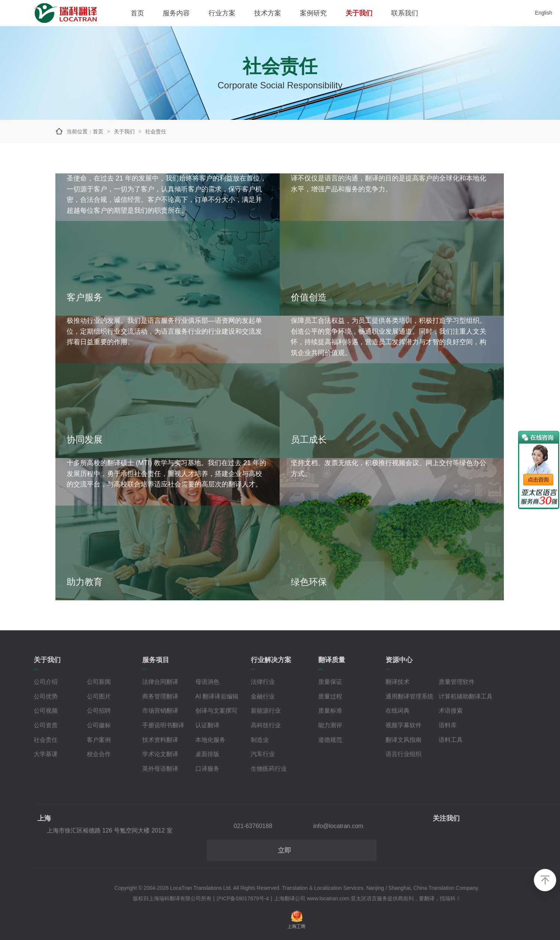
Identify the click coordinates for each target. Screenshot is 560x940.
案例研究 (313, 13)
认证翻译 (207, 725)
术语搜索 (451, 711)
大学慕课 (46, 754)
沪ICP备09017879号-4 (243, 898)
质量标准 (330, 711)
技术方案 (268, 13)
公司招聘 (99, 711)
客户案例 (99, 740)
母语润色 (207, 682)
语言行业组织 (404, 754)
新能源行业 (266, 711)
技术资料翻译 (160, 740)
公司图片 (99, 696)
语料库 (448, 725)
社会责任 (46, 740)
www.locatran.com (328, 898)
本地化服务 (210, 740)
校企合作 (99, 754)
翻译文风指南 (404, 740)
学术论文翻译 (160, 754)
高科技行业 (266, 725)
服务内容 (176, 13)
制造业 (260, 740)
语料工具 (451, 740)
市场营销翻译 (160, 711)
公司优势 (46, 696)
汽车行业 (263, 754)
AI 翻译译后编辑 (217, 696)
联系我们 (405, 13)
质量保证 (330, 682)
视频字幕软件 (404, 725)
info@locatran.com (338, 826)
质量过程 (330, 696)
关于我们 (359, 13)
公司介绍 (46, 682)
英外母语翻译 (160, 769)
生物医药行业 (269, 769)
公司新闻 (99, 682)
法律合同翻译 (160, 682)
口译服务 (207, 769)
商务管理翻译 (160, 696)
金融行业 (263, 696)
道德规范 (330, 740)
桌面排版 (207, 754)
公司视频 (46, 711)
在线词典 (398, 711)
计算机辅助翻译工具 (466, 696)
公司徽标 (99, 725)
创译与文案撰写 (216, 711)
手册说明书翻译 (163, 725)
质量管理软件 (457, 682)
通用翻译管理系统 (410, 696)
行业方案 (222, 13)
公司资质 (46, 725)
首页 (137, 13)
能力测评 (330, 725)
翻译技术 (398, 682)
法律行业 (263, 682)
